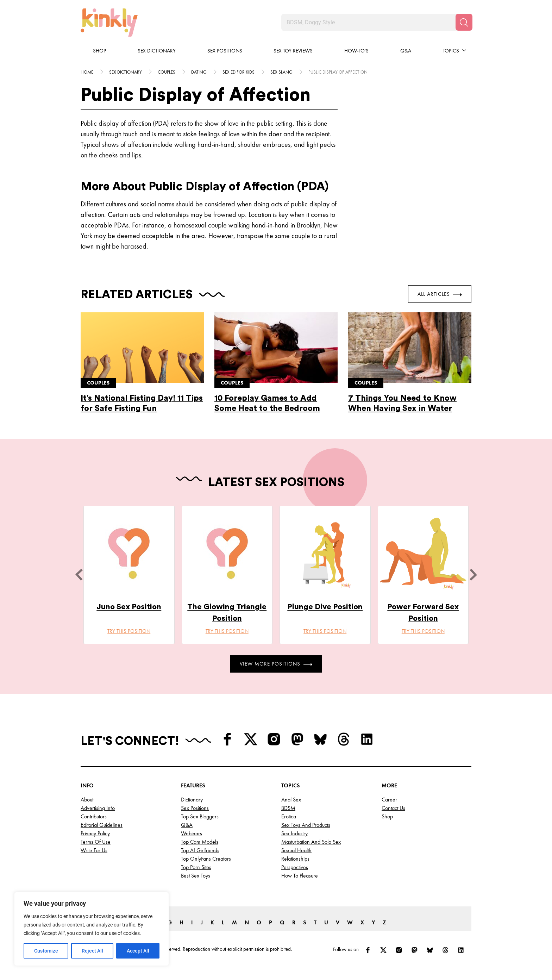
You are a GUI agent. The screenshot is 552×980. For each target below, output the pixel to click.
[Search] (464, 22)
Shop (99, 51)
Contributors (94, 816)
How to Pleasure (300, 876)
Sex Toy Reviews (293, 51)
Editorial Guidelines (102, 825)
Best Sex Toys (196, 876)
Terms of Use (96, 842)
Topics (451, 51)
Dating (199, 72)
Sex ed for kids (239, 72)
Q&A (406, 51)
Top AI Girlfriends (200, 850)
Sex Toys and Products (306, 825)
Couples (167, 72)
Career (389, 800)
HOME (87, 72)
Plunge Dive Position (325, 607)
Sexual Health (296, 850)
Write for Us (94, 850)
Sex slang (281, 72)
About (87, 800)
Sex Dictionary (157, 51)
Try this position (129, 631)
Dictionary (192, 800)
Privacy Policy (95, 833)
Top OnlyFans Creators (206, 859)
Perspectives (295, 867)
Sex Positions (225, 51)
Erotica (289, 816)
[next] (473, 575)
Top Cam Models (200, 842)
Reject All (92, 951)
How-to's (356, 51)
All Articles (440, 294)
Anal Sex (291, 800)
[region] (92, 929)
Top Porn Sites (196, 867)
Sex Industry (294, 833)
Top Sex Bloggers (200, 816)
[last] (79, 575)
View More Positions (276, 664)
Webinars (192, 833)
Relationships (295, 859)
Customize (46, 951)
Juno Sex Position (129, 607)
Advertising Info (98, 808)
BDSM (288, 808)
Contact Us (393, 808)
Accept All (138, 951)
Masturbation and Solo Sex (311, 842)
